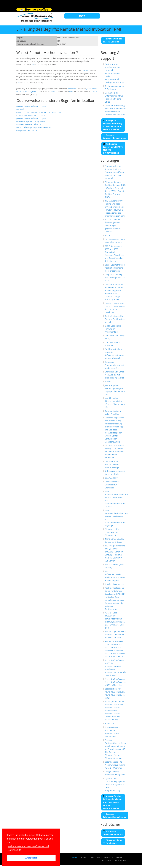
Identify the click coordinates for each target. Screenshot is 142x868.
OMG (53, 91)
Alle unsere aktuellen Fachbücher (113, 833)
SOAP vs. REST (111, 478)
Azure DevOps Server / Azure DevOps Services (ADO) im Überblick (115, 682)
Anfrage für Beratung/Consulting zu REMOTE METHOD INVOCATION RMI (113, 125)
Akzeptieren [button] (31, 858)
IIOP (71, 91)
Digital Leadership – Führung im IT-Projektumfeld (114, 329)
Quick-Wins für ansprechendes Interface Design (112, 464)
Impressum (106, 860)
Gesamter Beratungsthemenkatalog (115, 137)
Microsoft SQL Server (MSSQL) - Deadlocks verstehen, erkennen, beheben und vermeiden (114, 452)
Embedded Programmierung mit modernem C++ (114, 365)
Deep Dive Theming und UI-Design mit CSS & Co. (115, 278)
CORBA (94, 91)
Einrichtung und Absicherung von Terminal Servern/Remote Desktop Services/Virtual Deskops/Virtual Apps (114, 73)
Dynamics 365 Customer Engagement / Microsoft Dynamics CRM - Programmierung (115, 784)
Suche (84, 857)
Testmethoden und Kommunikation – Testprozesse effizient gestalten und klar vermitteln (114, 172)
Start (75, 857)
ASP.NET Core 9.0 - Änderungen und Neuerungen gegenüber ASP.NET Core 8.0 (114, 226)
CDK (33, 64)
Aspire (107, 235)
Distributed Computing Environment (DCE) (34, 127)
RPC (87, 70)
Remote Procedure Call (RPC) (29, 124)
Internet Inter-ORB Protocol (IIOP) (31, 115)
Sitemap (107, 857)
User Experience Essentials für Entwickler (112, 485)
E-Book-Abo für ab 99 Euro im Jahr (113, 842)
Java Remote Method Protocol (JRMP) (32, 106)
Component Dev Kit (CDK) (27, 130)
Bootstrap (109, 723)
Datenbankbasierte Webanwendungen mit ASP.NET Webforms (115, 765)
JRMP (34, 91)
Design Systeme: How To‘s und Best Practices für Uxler (115, 319)
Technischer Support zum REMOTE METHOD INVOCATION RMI (113, 148)
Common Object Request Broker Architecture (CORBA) (39, 112)
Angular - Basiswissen (114, 584)
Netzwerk (72, 88)
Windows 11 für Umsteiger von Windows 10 (112, 532)
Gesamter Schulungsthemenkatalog (115, 816)
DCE (84, 70)
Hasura (108, 382)
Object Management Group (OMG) (31, 121)
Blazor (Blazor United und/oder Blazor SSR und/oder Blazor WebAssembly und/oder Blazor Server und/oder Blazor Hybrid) (114, 711)
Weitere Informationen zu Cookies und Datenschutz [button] (28, 848)
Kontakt (118, 857)
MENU (82, 16)
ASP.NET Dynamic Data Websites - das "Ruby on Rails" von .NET (115, 635)
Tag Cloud (95, 857)
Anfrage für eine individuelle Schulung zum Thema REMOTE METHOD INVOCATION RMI (113, 802)
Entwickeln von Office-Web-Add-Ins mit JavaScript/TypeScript (115, 375)
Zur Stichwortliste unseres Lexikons (113, 40)
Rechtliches (120, 860)
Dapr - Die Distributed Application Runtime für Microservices (115, 268)
